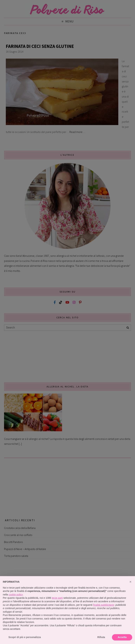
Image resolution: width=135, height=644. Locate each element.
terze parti (57, 598)
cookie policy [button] (16, 595)
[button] (130, 582)
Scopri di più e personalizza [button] (25, 637)
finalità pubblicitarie (104, 605)
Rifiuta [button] (101, 637)
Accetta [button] (122, 637)
